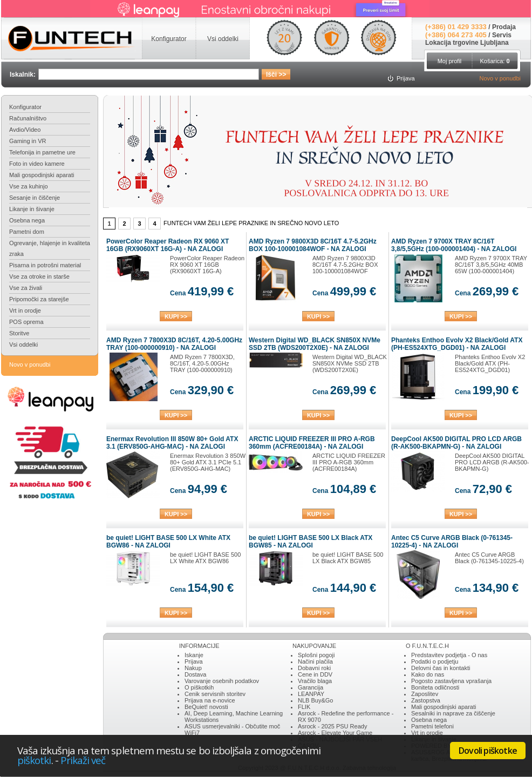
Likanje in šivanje (32, 209)
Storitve (19, 333)
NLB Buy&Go (315, 700)
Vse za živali (26, 288)
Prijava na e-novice (210, 700)
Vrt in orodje (25, 310)
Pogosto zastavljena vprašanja (451, 681)
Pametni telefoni (432, 726)
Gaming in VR (28, 141)
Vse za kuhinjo (29, 186)
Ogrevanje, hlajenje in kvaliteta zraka (50, 248)
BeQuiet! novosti (206, 707)
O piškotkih (199, 687)
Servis (502, 35)
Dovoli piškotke (488, 751)
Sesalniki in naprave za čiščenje (453, 713)
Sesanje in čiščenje (35, 198)
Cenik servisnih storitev (215, 694)
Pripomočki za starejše (39, 299)
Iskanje (194, 655)
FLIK (304, 707)
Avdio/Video (25, 130)
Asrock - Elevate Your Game (335, 733)
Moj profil (450, 61)
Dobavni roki (314, 668)
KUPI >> (176, 316)
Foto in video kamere (37, 164)
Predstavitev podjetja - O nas (449, 655)
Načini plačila (315, 661)
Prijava (194, 661)
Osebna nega (27, 220)
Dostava (195, 674)
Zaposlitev (425, 694)
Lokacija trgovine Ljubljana (467, 43)
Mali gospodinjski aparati (42, 175)
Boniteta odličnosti (435, 687)
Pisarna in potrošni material (45, 265)
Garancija (311, 687)
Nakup (193, 668)
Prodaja (504, 27)
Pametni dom (27, 232)
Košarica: (495, 61)
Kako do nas (428, 674)
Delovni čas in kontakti (441, 668)
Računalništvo (28, 118)
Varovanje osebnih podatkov (222, 681)
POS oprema (26, 322)
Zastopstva (426, 700)
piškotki (34, 760)
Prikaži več (83, 760)
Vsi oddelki (23, 344)
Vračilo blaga (315, 681)
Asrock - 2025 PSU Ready (332, 726)
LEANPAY (311, 694)
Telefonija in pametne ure (42, 152)
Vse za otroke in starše (39, 276)
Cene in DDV (315, 674)
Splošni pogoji (316, 655)
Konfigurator (25, 107)
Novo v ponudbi (500, 78)
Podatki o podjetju (435, 661)
